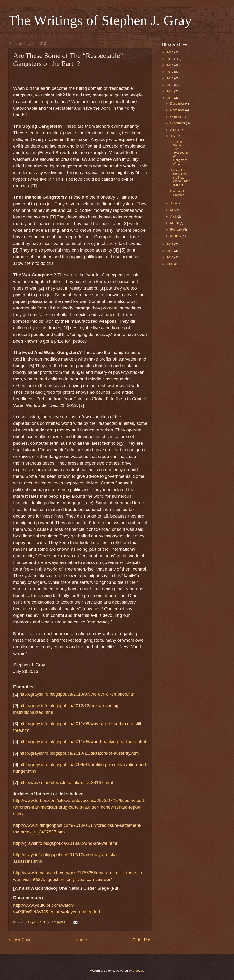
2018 (170, 65)
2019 (170, 59)
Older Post (142, 940)
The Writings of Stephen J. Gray (100, 20)
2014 (170, 91)
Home (81, 940)
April (174, 216)
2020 (170, 52)
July (173, 136)
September (178, 123)
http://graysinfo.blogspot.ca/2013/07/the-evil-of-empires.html (78, 694)
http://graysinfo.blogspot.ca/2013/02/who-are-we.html (65, 843)
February (177, 229)
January (176, 236)
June (174, 203)
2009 (170, 264)
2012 (170, 244)
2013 (170, 98)
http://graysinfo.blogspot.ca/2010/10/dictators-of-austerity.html (80, 753)
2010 (170, 257)
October (176, 117)
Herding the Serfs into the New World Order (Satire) (180, 177)
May (173, 210)
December (178, 103)
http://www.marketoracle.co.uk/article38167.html (66, 782)
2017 (170, 72)
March (175, 223)
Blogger (138, 971)
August (175, 130)
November (178, 110)
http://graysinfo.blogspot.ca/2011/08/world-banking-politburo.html (83, 742)
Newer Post (19, 940)
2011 (170, 251)
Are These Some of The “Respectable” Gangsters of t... (179, 153)
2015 (170, 85)
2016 (170, 78)
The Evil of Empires (177, 193)
